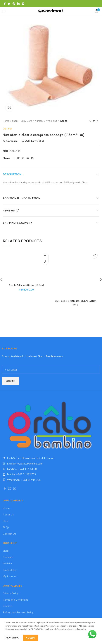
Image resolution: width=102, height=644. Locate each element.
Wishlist (7, 563)
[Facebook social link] (5, 4)
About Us (8, 514)
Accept (31, 638)
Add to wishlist (35, 141)
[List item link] (51, 464)
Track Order (10, 570)
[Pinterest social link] (14, 4)
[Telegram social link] (23, 4)
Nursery (39, 121)
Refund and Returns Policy (18, 612)
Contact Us (9, 534)
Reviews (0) (11, 210)
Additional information (22, 198)
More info (12, 638)
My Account (10, 576)
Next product (97, 121)
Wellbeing (52, 121)
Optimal (7, 128)
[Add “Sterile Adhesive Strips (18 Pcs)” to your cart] (45, 262)
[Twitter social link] (9, 4)
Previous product (90, 121)
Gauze (64, 121)
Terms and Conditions (15, 600)
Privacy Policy (11, 593)
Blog (5, 521)
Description (12, 174)
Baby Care (26, 121)
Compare (12, 141)
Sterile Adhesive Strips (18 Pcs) (26, 285)
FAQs (6, 527)
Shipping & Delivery (18, 223)
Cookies (7, 606)
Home (6, 121)
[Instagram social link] (10, 488)
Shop (15, 121)
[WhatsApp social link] (15, 488)
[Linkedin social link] (18, 4)
